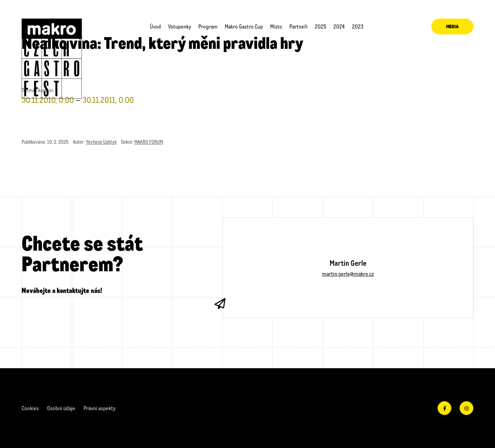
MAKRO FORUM (149, 142)
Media (452, 26)
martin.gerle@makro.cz (348, 274)
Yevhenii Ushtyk (101, 142)
